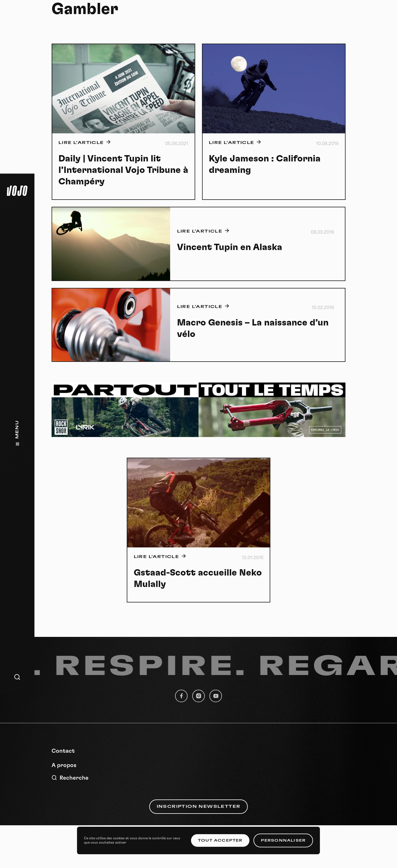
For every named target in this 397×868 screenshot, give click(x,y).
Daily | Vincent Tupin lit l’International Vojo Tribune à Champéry (123, 170)
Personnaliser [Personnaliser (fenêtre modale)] (283, 840)
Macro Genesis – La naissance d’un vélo (253, 328)
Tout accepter (220, 840)
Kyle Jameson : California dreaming (265, 164)
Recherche (70, 778)
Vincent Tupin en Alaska (230, 247)
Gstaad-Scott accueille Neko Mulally (198, 578)
